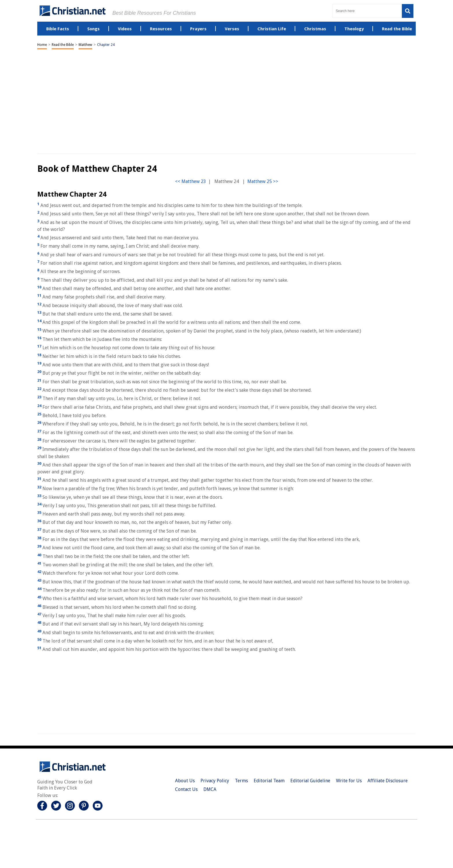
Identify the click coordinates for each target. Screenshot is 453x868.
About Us (185, 781)
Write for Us (349, 781)
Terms (241, 781)
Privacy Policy (215, 781)
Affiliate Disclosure (388, 781)
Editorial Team (269, 781)
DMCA (210, 789)
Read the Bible (63, 45)
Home (42, 45)
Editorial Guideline (310, 781)
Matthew (85, 45)
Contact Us (186, 789)
